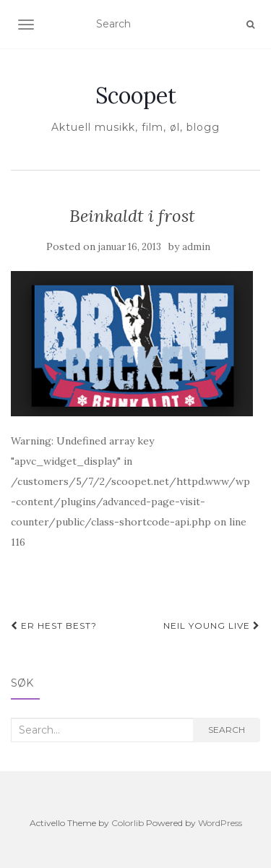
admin (196, 247)
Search (227, 730)
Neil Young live (212, 626)
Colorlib (128, 823)
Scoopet (136, 95)
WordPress (220, 823)
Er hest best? (54, 626)
